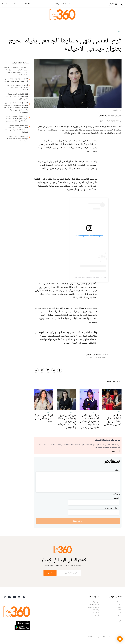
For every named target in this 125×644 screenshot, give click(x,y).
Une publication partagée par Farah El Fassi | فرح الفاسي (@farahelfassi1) (79, 277)
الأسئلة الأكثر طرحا (93, 605)
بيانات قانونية (95, 610)
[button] (120, 639)
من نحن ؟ (96, 602)
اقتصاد (120, 605)
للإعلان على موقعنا (93, 607)
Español (5, 4)
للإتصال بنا (96, 613)
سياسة (119, 602)
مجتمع (119, 607)
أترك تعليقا (78, 521)
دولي (120, 621)
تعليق (116, 470)
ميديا (120, 613)
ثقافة (120, 610)
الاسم (116, 498)
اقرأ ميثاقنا (116, 451)
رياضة (120, 615)
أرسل (50, 573)
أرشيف (97, 615)
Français (17, 4)
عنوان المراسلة (112, 508)
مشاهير (119, 32)
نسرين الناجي (105, 115)
